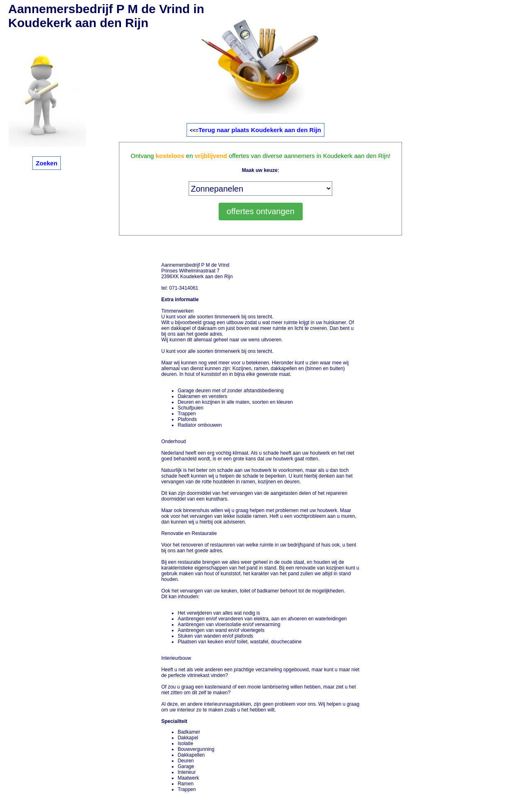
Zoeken (47, 163)
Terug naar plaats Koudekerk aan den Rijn (260, 130)
